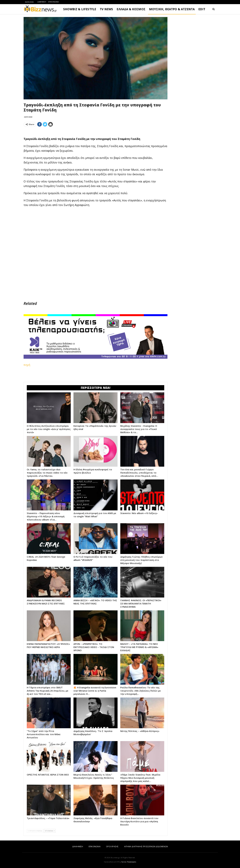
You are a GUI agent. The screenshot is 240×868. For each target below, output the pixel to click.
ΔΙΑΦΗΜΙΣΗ (42, 2)
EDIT (202, 9)
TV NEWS (106, 9)
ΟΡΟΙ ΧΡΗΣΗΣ (112, 847)
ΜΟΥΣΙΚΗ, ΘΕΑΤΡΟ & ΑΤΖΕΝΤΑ (172, 9)
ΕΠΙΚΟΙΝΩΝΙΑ (53, 2)
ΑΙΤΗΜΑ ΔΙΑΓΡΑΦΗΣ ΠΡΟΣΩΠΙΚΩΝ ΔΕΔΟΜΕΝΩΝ (146, 847)
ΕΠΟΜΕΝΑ (50, 831)
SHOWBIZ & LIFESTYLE (80, 9)
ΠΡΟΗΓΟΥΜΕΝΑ (35, 831)
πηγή (27, 365)
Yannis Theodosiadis (129, 862)
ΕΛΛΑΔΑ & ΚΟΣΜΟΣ (131, 9)
